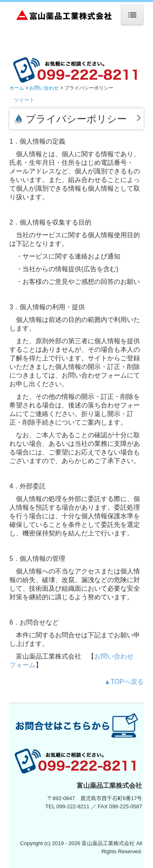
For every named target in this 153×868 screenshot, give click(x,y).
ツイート (24, 100)
